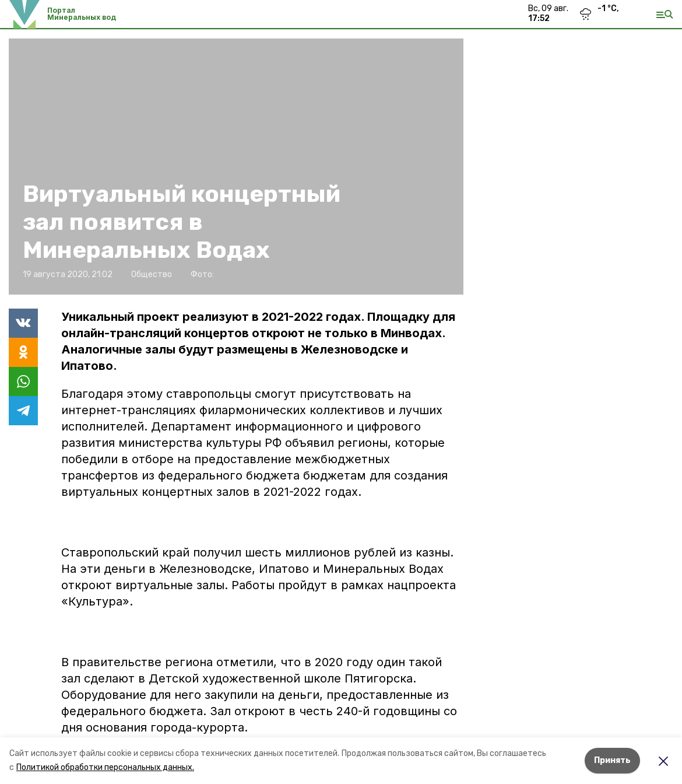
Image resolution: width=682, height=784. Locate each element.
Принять (612, 760)
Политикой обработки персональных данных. (105, 767)
